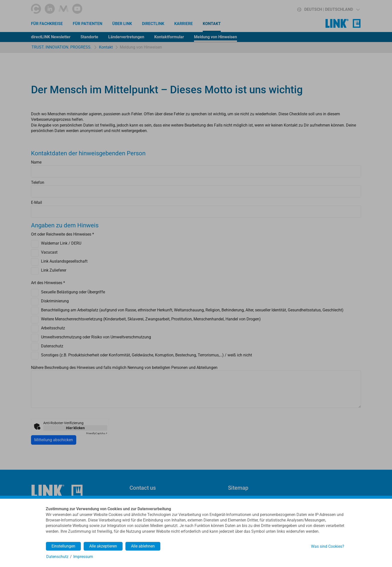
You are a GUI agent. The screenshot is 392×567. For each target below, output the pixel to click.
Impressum (83, 557)
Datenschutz (57, 557)
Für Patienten (87, 24)
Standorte (89, 37)
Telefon (38, 182)
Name (36, 162)
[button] (320, 10)
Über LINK (122, 24)
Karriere (183, 24)
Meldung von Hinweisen (215, 37)
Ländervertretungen (126, 37)
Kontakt (212, 24)
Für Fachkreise (47, 24)
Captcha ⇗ (97, 433)
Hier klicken (75, 428)
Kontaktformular (169, 37)
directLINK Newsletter (51, 37)
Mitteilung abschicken (54, 440)
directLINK (153, 24)
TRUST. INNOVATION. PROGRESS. (61, 47)
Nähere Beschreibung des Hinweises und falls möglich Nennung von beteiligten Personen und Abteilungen (124, 368)
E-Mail (36, 202)
